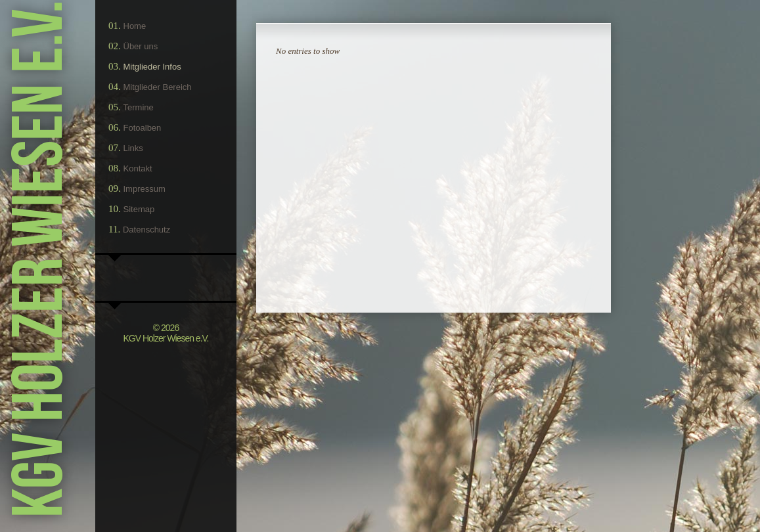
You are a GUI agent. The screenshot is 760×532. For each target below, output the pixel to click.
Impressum (145, 189)
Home (135, 26)
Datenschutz (146, 230)
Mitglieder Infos (152, 67)
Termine (139, 107)
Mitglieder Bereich (158, 87)
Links (133, 148)
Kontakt (138, 168)
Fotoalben (143, 128)
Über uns (141, 46)
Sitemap (139, 209)
